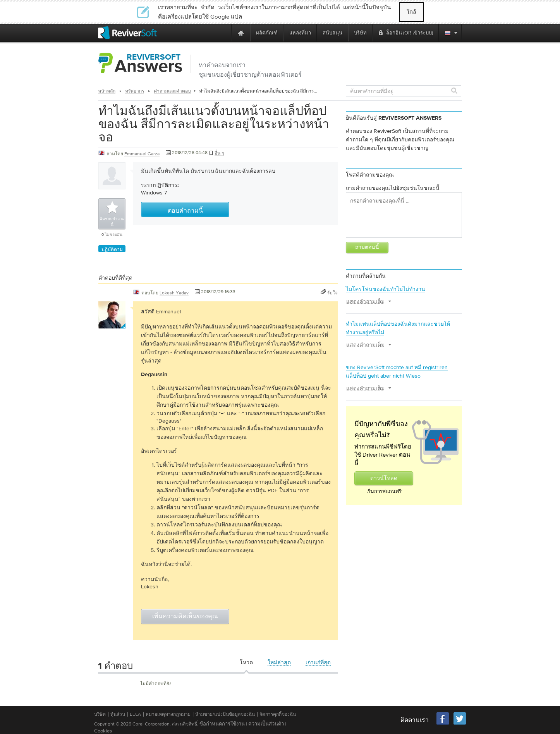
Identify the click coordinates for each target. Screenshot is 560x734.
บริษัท (100, 714)
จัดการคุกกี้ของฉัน (278, 714)
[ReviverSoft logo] (127, 33)
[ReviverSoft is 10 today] (224, 33)
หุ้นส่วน (118, 714)
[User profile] (112, 325)
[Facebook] (443, 724)
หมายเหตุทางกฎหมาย (168, 714)
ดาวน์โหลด (384, 478)
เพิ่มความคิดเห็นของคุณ (185, 617)
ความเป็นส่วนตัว (266, 724)
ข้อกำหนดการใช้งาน (222, 724)
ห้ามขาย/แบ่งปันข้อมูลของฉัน (225, 714)
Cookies (103, 731)
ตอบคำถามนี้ (185, 211)
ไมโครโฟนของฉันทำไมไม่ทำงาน (386, 289)
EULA (135, 714)
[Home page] (241, 33)
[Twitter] (460, 724)
